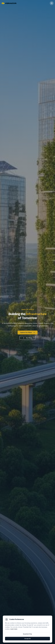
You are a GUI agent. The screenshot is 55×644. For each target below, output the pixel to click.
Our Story (28, 338)
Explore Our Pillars (28, 332)
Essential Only (28, 634)
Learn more (14, 629)
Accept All (28, 639)
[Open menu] (52, 3)
